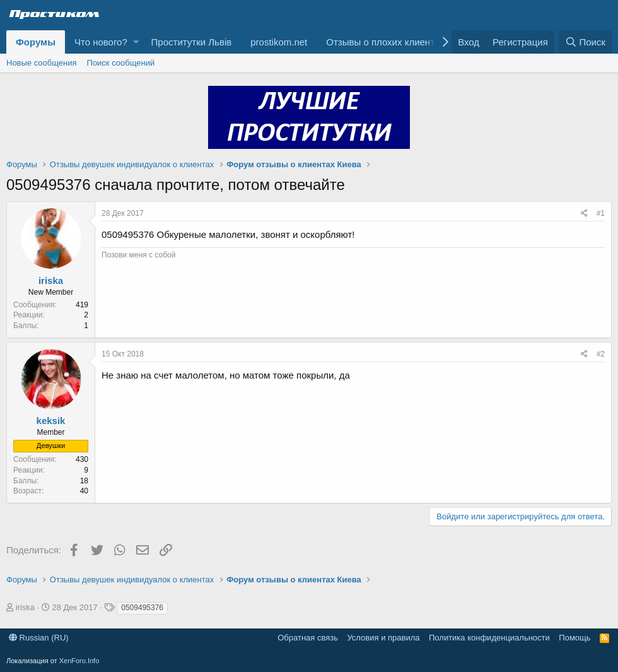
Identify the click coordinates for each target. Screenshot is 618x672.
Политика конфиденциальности (489, 638)
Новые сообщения (42, 63)
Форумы (36, 42)
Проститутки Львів (192, 42)
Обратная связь (308, 638)
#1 (601, 213)
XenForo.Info (79, 661)
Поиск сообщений (121, 63)
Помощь (574, 638)
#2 (601, 354)
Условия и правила (383, 638)
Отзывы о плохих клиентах (385, 42)
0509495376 (142, 608)
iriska (51, 280)
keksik (51, 421)
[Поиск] (585, 42)
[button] (136, 42)
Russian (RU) (39, 638)
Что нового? (101, 42)
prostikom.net (279, 42)
